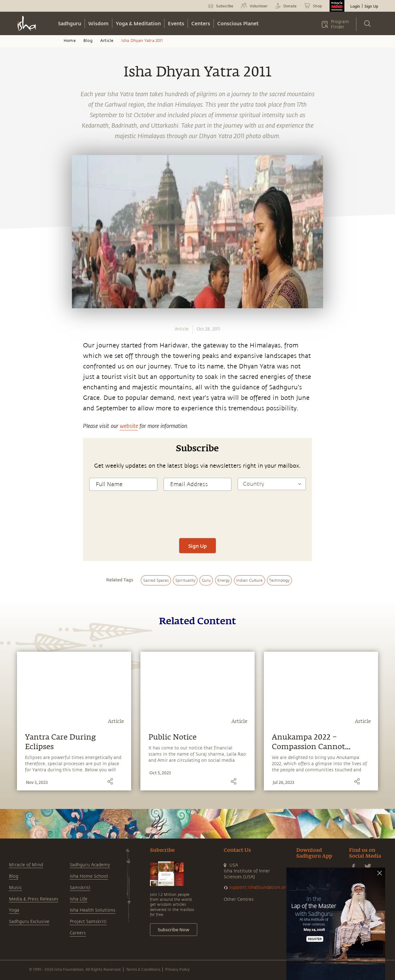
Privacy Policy (177, 969)
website (129, 426)
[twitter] (11, 367)
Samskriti (80, 888)
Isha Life (79, 899)
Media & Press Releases (34, 899)
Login (355, 6)
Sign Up (371, 6)
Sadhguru (70, 23)
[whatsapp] (13, 338)
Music (15, 888)
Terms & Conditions (143, 969)
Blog (88, 41)
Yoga (14, 910)
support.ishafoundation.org (259, 887)
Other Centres (239, 899)
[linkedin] (11, 381)
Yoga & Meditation (138, 23)
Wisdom (98, 23)
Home (70, 41)
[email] (11, 395)
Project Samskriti (88, 922)
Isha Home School (89, 876)
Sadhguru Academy (90, 865)
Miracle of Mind (26, 865)
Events (176, 23)
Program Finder (340, 24)
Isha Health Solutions (93, 910)
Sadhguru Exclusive (29, 922)
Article (107, 41)
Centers (201, 23)
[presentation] (197, 520)
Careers (78, 933)
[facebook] (12, 352)
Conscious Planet (238, 23)
